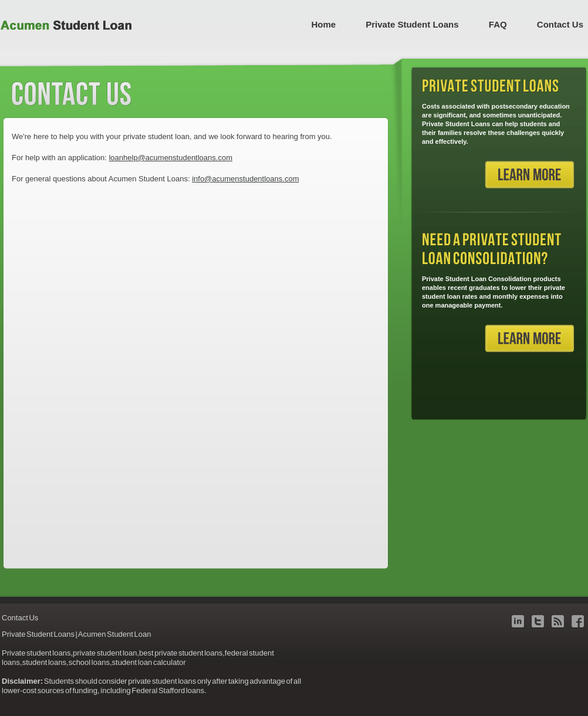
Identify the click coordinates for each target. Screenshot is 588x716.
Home (323, 24)
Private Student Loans (412, 24)
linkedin (518, 621)
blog (558, 621)
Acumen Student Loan (66, 26)
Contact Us (560, 24)
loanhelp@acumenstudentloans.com (170, 158)
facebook (578, 621)
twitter (538, 621)
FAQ (498, 24)
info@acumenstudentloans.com (245, 179)
